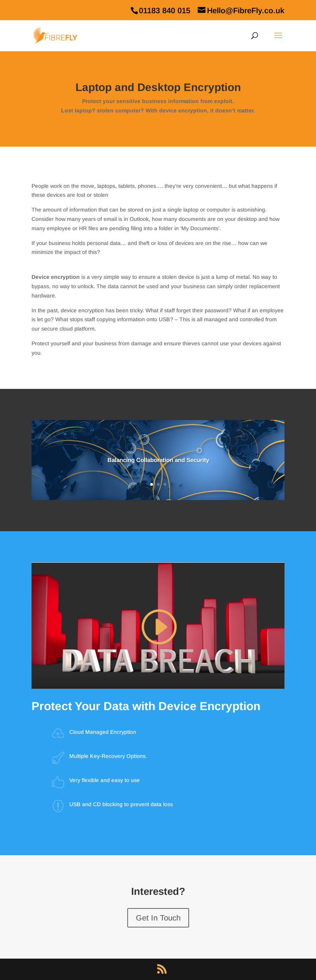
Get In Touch (158, 918)
